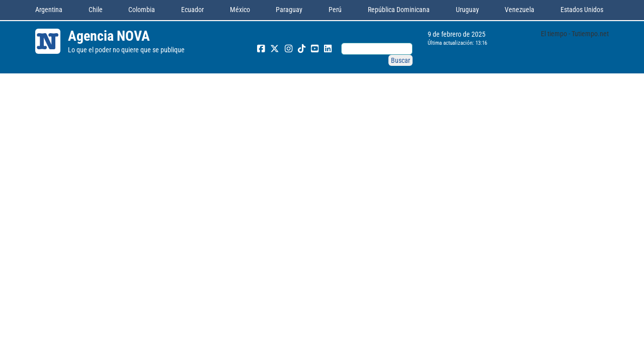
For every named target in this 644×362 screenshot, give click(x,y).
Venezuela (519, 10)
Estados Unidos (582, 10)
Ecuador (192, 10)
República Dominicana (399, 10)
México (240, 10)
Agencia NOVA (109, 36)
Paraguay (289, 10)
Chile (96, 10)
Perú (335, 10)
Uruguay (467, 10)
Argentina (49, 10)
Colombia (142, 10)
